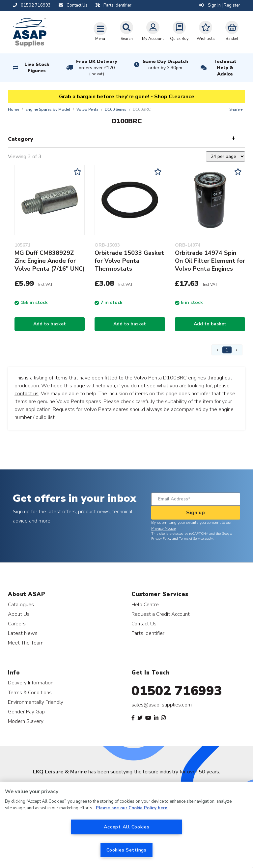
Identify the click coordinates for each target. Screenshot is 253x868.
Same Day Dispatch (165, 65)
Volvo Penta (87, 109)
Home (14, 109)
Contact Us (144, 624)
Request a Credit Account (161, 614)
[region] (126, 825)
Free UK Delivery (97, 68)
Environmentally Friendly (36, 702)
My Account (153, 31)
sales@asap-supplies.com (162, 705)
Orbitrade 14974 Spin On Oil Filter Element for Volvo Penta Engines (210, 261)
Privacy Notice (163, 528)
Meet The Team (26, 643)
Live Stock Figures (37, 68)
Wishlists (206, 31)
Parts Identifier (148, 633)
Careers (17, 624)
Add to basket (50, 324)
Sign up (196, 513)
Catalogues (21, 604)
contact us (27, 394)
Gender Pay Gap (26, 712)
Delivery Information (31, 683)
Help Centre (145, 604)
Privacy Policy (161, 539)
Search (126, 31)
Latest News (23, 633)
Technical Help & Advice (225, 68)
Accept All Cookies (127, 827)
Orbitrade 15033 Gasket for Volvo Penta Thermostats (129, 261)
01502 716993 (177, 691)
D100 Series (116, 109)
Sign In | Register (220, 5)
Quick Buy (179, 31)
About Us (19, 614)
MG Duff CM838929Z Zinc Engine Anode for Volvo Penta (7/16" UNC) (50, 261)
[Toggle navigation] (100, 31)
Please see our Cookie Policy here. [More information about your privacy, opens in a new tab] (132, 808)
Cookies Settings (126, 850)
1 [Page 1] (227, 350)
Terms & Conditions (30, 692)
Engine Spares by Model (48, 109)
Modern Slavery (26, 721)
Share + (236, 109)
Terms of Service (191, 539)
